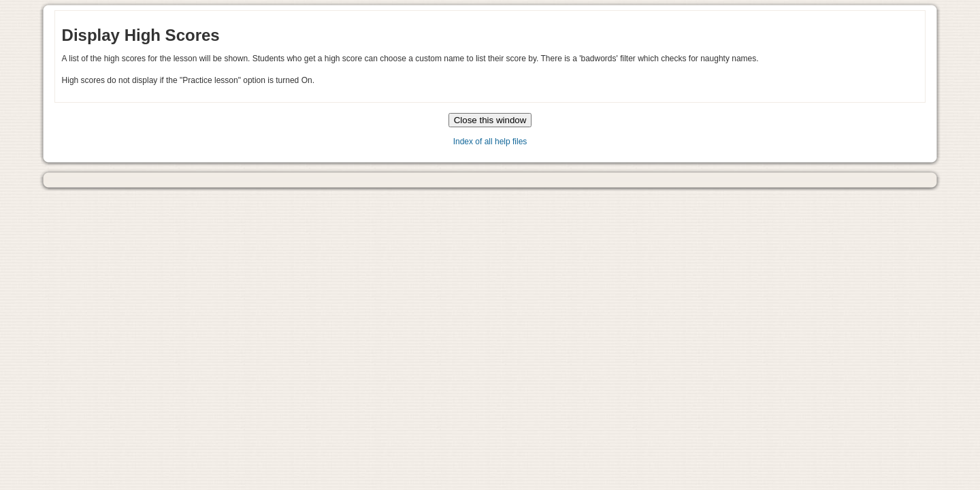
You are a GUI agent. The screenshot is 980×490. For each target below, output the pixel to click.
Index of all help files (490, 142)
